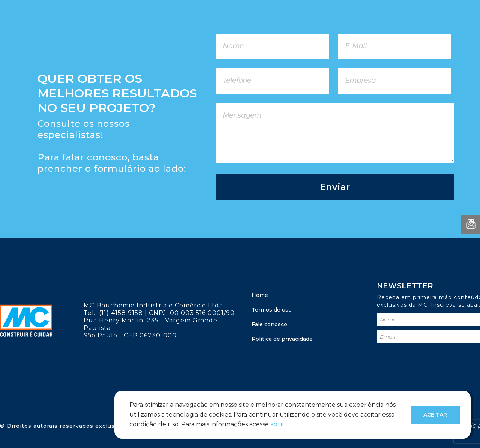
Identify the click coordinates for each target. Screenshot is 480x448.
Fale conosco (269, 324)
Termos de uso (272, 310)
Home (260, 295)
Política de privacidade (282, 339)
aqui (277, 424)
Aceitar (435, 415)
